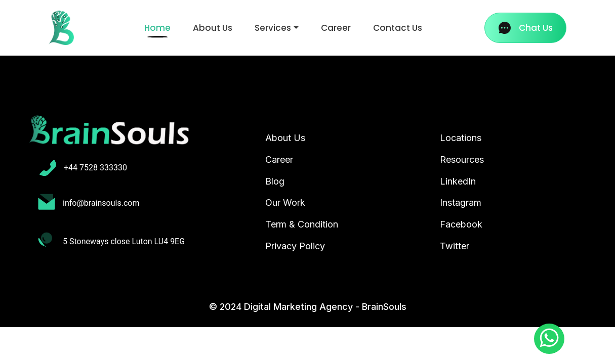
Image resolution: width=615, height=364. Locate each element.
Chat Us (526, 28)
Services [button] (273, 28)
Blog (275, 181)
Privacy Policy (295, 246)
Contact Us (398, 28)
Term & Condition (302, 224)
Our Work (285, 202)
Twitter (455, 246)
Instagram (461, 202)
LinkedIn (458, 181)
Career (336, 28)
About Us (213, 28)
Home (159, 28)
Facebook (461, 224)
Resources (462, 160)
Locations (461, 138)
